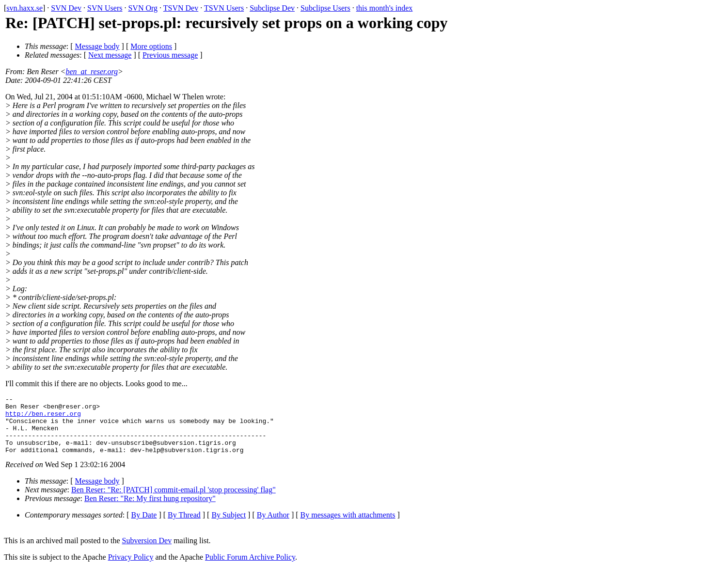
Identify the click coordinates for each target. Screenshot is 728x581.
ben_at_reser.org (92, 71)
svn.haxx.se (24, 8)
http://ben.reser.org (43, 418)
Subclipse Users (325, 8)
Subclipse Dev (272, 8)
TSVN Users (224, 8)
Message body (97, 46)
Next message (110, 55)
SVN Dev (66, 8)
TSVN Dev (181, 8)
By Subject (229, 526)
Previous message (170, 55)
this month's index (385, 8)
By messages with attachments (348, 526)
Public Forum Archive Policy (250, 569)
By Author (273, 526)
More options (151, 46)
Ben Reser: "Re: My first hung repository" (150, 510)
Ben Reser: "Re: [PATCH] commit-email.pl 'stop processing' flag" (174, 501)
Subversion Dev (147, 552)
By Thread (184, 526)
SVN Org (143, 8)
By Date (144, 526)
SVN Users (105, 8)
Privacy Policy (131, 569)
